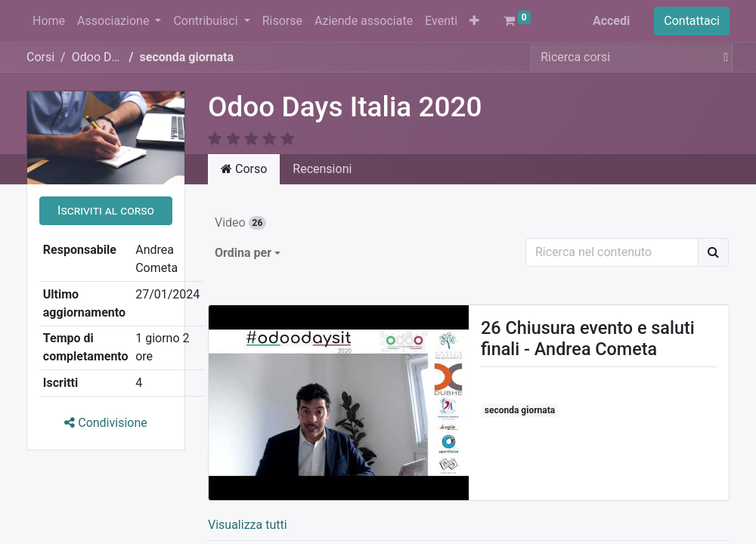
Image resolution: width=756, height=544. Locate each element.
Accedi (611, 21)
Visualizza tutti (248, 525)
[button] (474, 21)
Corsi (40, 57)
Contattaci (692, 21)
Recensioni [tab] (322, 169)
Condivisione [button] (106, 423)
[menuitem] (49, 21)
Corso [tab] (244, 169)
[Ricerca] (713, 252)
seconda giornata (520, 410)
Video (240, 223)
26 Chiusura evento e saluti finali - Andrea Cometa (588, 338)
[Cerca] (723, 57)
